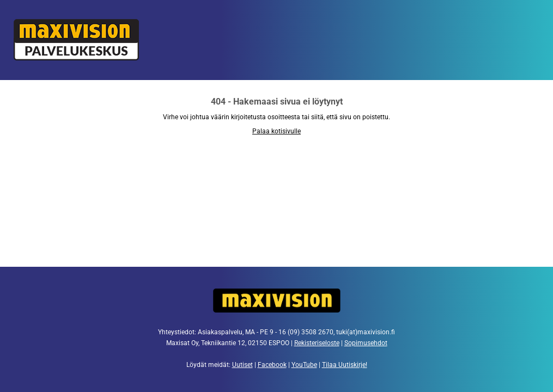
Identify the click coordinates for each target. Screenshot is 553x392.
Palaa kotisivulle (276, 131)
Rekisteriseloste (317, 343)
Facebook (272, 365)
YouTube (304, 365)
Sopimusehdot (366, 343)
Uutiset (242, 365)
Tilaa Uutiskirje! (345, 365)
